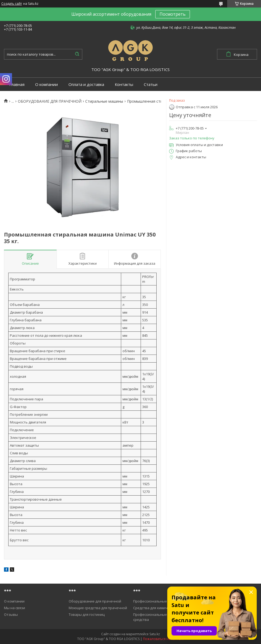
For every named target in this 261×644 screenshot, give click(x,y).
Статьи (151, 84)
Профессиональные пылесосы (159, 601)
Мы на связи (15, 608)
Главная (17, 84)
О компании (46, 84)
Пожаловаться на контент (163, 639)
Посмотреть (173, 14)
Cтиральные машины (104, 101)
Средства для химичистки (155, 608)
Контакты (124, 84)
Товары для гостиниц (87, 614)
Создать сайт (12, 4)
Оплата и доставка (86, 84)
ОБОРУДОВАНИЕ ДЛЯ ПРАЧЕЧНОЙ (50, 101)
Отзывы (11, 614)
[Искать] (77, 54)
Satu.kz (155, 634)
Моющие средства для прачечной (98, 608)
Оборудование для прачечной (95, 601)
